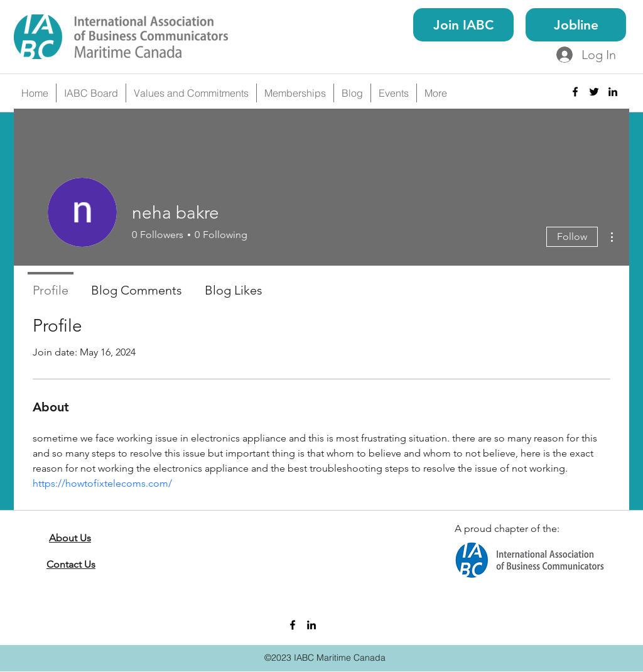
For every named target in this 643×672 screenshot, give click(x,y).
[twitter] (594, 92)
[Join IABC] (463, 25)
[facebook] (575, 92)
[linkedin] (613, 92)
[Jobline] (576, 25)
